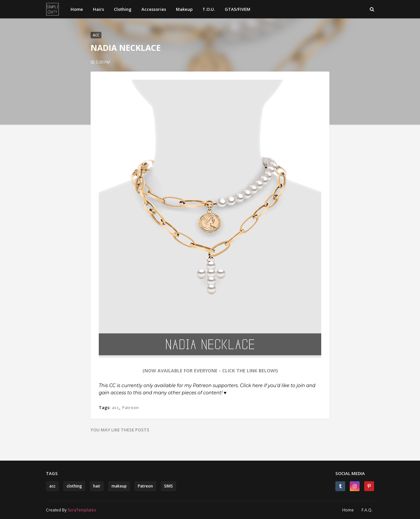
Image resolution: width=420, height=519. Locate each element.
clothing (74, 486)
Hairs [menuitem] (98, 9)
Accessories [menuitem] (154, 9)
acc (115, 407)
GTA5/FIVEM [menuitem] (238, 9)
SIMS (168, 486)
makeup (119, 486)
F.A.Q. (367, 510)
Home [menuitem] (77, 9)
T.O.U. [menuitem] (209, 9)
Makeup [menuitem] (184, 9)
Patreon (130, 407)
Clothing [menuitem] (123, 9)
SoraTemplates (82, 510)
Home (348, 510)
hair (97, 486)
